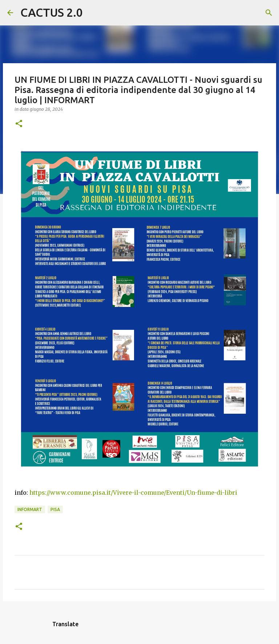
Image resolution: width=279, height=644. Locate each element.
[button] (19, 124)
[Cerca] (93, 13)
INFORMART (30, 509)
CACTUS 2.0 (52, 12)
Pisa (55, 509)
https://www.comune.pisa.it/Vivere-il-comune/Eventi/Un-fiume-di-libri (133, 493)
